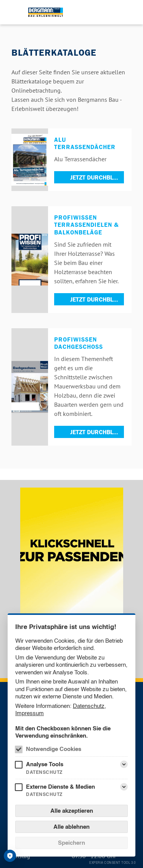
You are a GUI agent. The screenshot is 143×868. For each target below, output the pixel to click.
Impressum (30, 713)
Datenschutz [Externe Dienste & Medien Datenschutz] (44, 794)
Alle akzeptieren (72, 811)
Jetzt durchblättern (97, 177)
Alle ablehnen (71, 827)
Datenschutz (89, 706)
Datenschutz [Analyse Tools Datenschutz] (44, 772)
